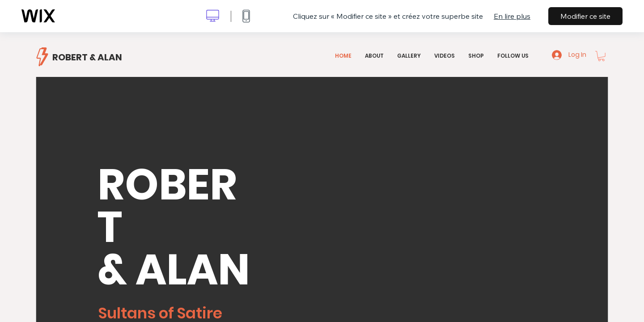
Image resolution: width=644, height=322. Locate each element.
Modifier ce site (585, 16)
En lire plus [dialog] (512, 16)
